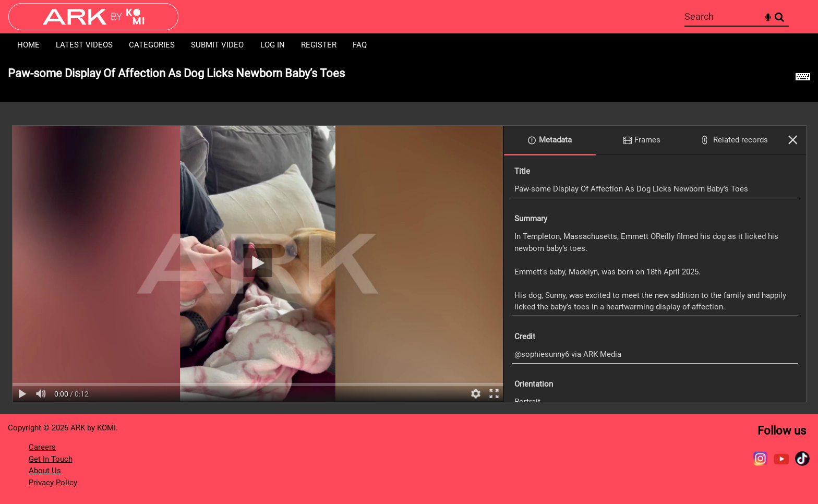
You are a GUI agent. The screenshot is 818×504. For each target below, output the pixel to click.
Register (319, 45)
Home (28, 45)
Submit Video (217, 45)
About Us (45, 471)
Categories (152, 45)
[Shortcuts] (803, 79)
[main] (409, 236)
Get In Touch (51, 459)
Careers (42, 447)
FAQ (360, 45)
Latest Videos (84, 45)
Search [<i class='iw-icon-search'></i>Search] (779, 16)
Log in (273, 45)
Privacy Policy (53, 483)
